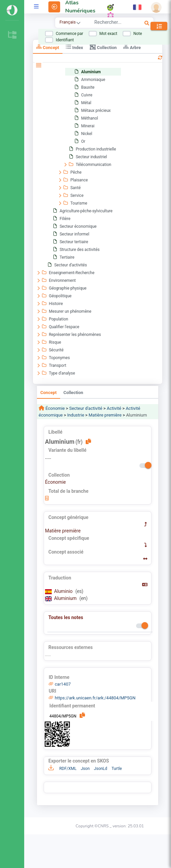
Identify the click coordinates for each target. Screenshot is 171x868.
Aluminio (64, 591)
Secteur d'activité (86, 408)
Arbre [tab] (132, 47)
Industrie (76, 415)
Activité (114, 408)
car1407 (63, 684)
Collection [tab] (103, 47)
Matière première (105, 415)
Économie (55, 408)
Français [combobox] (68, 22)
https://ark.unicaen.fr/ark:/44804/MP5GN (95, 698)
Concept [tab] (48, 47)
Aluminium (66, 598)
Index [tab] (74, 47)
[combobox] (112, 23)
